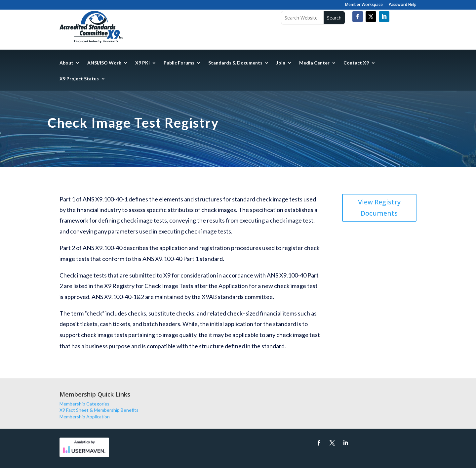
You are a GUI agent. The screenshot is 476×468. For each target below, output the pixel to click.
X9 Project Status (79, 79)
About (66, 63)
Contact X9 (356, 63)
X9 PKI (142, 63)
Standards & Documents (235, 63)
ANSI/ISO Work (104, 63)
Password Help (403, 5)
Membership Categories (84, 404)
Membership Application (85, 417)
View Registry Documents (379, 208)
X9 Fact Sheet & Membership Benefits (99, 410)
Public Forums (179, 63)
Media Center (314, 63)
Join (281, 63)
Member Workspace (364, 5)
